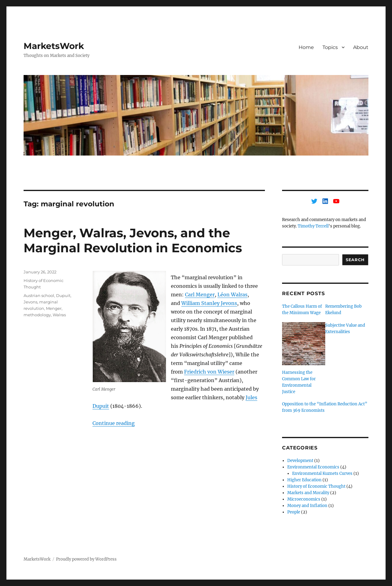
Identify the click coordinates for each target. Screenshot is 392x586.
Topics (330, 47)
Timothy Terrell (313, 226)
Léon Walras (232, 295)
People (294, 512)
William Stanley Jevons (209, 303)
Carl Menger (200, 295)
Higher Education (304, 480)
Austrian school (39, 295)
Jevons (30, 302)
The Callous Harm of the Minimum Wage (302, 310)
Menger (54, 308)
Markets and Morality (308, 493)
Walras (59, 315)
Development (300, 461)
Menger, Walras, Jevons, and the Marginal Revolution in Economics (133, 240)
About (361, 47)
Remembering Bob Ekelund (343, 310)
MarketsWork (54, 46)
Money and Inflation (307, 506)
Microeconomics (304, 499)
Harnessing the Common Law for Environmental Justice (299, 382)
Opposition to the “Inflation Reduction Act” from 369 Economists (325, 407)
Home (306, 47)
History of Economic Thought (316, 486)
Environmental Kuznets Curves (322, 473)
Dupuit (63, 295)
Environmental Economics (313, 467)
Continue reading (114, 423)
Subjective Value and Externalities (345, 329)
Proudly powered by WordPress (86, 559)
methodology (37, 315)
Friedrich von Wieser (209, 372)
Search (355, 260)
